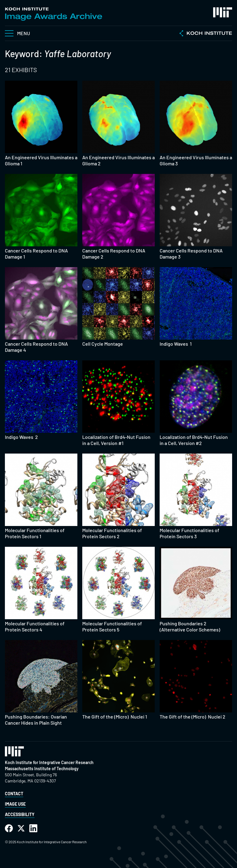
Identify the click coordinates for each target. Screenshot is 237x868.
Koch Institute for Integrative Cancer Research (49, 762)
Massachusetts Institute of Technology (42, 769)
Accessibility (20, 814)
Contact (14, 794)
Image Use (15, 804)
